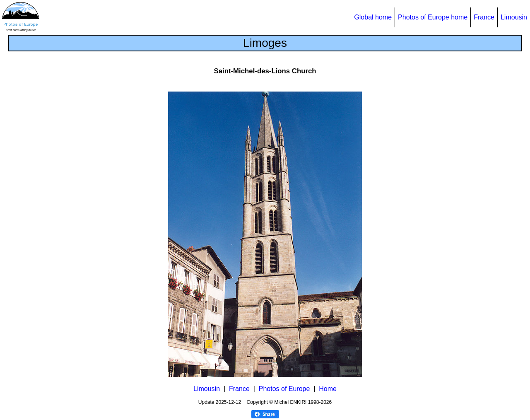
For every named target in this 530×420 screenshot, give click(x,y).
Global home (373, 17)
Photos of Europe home (433, 17)
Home (328, 389)
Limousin (514, 17)
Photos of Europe (284, 389)
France (484, 17)
